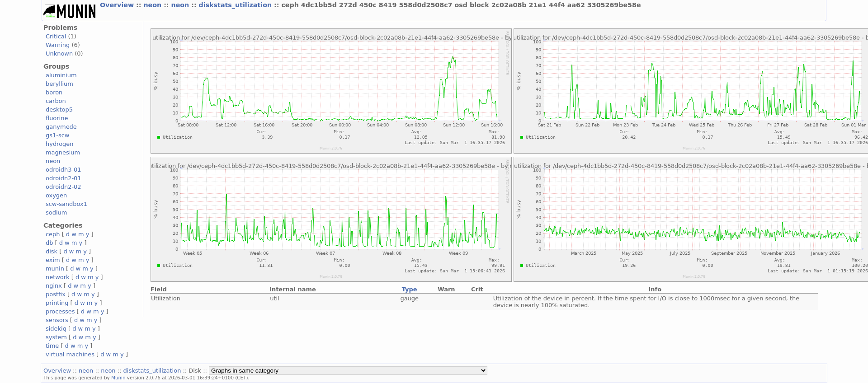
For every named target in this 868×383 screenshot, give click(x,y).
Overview (118, 5)
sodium (56, 213)
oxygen (56, 195)
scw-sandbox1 (66, 204)
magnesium (63, 152)
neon (153, 5)
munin (55, 269)
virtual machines (70, 354)
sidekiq (56, 329)
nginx (54, 286)
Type (410, 289)
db (49, 243)
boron (54, 92)
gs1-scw (57, 135)
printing (57, 303)
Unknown (59, 54)
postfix (56, 294)
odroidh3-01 (64, 170)
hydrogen (59, 144)
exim (53, 260)
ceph (53, 234)
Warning (58, 45)
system (56, 337)
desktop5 (59, 110)
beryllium (59, 84)
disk (52, 251)
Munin (118, 378)
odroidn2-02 (64, 187)
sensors (57, 320)
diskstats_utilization (236, 5)
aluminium (61, 75)
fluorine (57, 118)
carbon (56, 101)
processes (60, 311)
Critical (56, 36)
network (58, 277)
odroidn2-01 (64, 178)
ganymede (61, 127)
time (52, 346)
